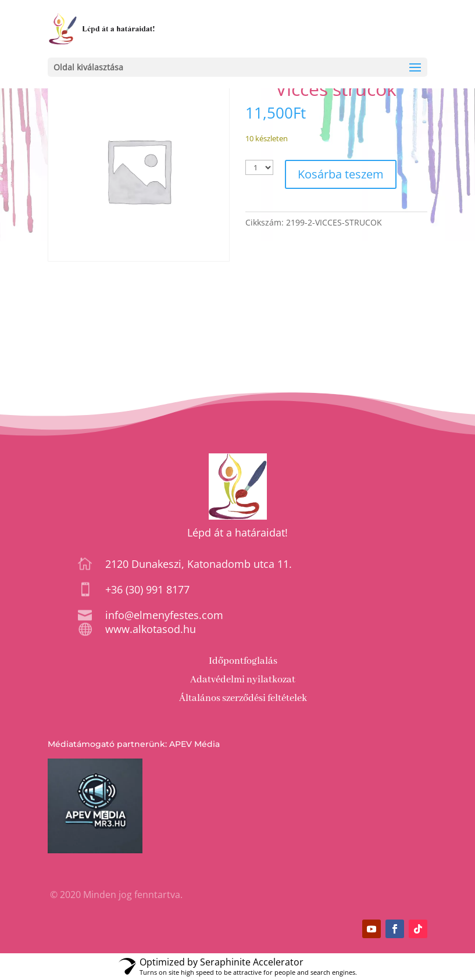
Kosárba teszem (341, 174)
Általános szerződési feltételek (243, 698)
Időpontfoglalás (243, 661)
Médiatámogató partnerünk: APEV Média (134, 744)
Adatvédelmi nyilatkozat (243, 680)
